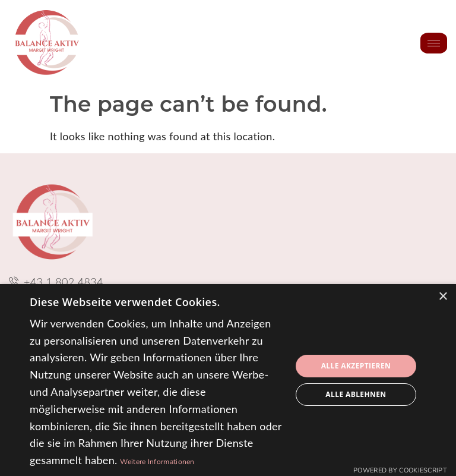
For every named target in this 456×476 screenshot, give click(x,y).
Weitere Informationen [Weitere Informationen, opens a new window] (157, 462)
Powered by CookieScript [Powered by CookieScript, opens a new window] (400, 470)
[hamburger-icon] (434, 43)
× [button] (443, 297)
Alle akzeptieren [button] (356, 366)
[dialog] (228, 380)
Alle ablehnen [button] (356, 394)
